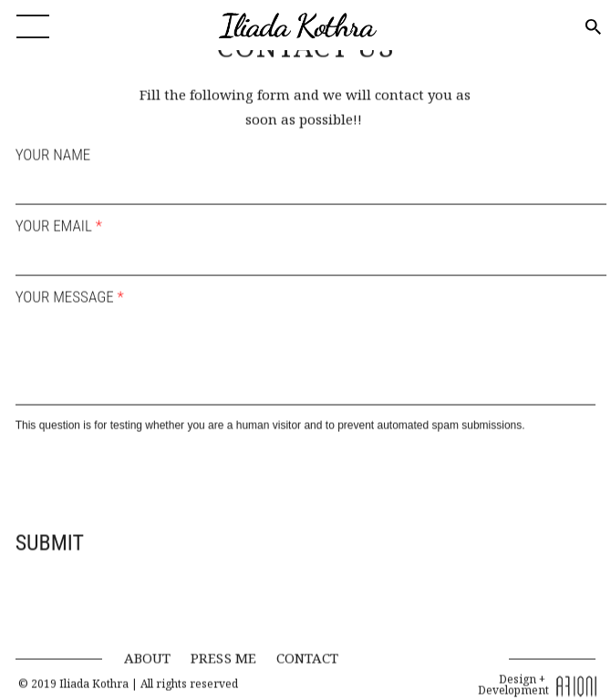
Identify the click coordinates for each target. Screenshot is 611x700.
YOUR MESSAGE (70, 292)
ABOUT (148, 652)
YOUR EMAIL (59, 221)
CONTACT (308, 652)
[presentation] (154, 473)
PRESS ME (223, 652)
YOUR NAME (53, 149)
